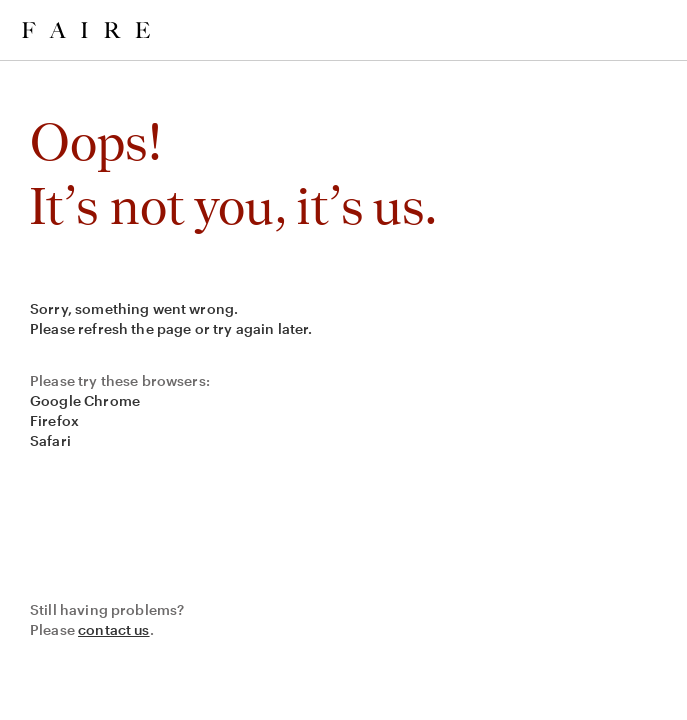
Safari (50, 440)
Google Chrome (85, 400)
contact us (114, 629)
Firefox (54, 420)
